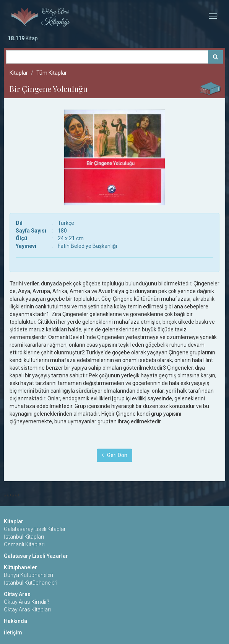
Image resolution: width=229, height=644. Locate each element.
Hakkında (15, 621)
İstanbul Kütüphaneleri (31, 583)
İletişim (13, 633)
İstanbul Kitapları (24, 537)
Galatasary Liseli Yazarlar (36, 556)
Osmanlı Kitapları (24, 544)
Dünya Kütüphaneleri (28, 575)
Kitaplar (19, 73)
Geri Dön (115, 455)
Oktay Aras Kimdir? (27, 602)
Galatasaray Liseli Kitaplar (35, 529)
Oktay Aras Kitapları (27, 610)
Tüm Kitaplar (52, 73)
